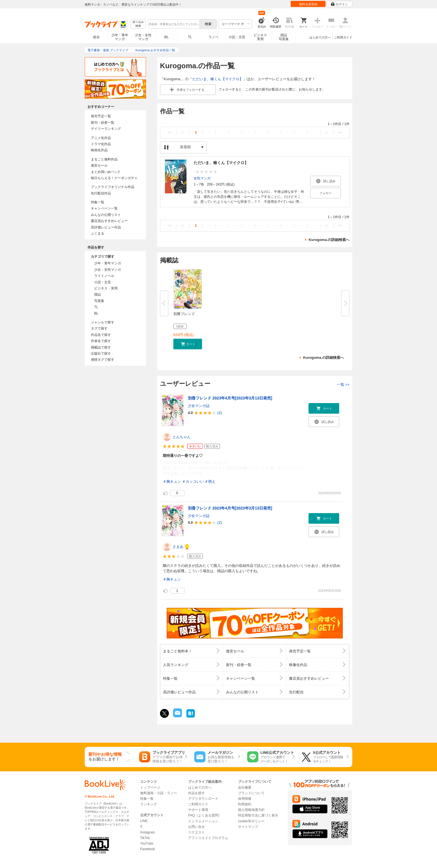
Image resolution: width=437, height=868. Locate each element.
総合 (96, 37)
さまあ (178, 547)
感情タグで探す (103, 360)
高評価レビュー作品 (106, 227)
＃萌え (210, 481)
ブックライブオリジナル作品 (113, 187)
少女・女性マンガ (143, 37)
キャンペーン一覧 (104, 208)
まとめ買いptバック (106, 172)
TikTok (145, 838)
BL (167, 37)
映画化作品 (99, 150)
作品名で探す (101, 335)
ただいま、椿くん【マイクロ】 (218, 79)
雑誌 (98, 294)
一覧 (343, 385)
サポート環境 (198, 810)
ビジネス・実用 (106, 288)
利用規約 (245, 804)
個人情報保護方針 (251, 810)
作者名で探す (101, 341)
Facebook (148, 849)
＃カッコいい (193, 481)
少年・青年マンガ (120, 37)
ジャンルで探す (103, 322)
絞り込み (138, 24)
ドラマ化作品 (101, 144)
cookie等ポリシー (251, 821)
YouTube (147, 843)
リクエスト (196, 832)
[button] (188, 344)
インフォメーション (203, 821)
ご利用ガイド (343, 37)
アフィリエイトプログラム (208, 838)
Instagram (148, 832)
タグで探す (99, 328)
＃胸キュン (172, 481)
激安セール (99, 165)
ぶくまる (98, 233)
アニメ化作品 (101, 138)
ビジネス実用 (260, 37)
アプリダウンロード (203, 799)
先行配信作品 (101, 193)
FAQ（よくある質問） (205, 815)
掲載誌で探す (101, 347)
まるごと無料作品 (104, 159)
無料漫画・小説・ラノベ (159, 793)
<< (170, 132)
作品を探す (196, 793)
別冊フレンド (184, 314)
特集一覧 (98, 202)
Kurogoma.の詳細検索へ (329, 240)
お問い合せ (196, 827)
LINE (144, 821)
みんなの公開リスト (106, 215)
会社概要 (245, 787)
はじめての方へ (320, 37)
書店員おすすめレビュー (109, 221)
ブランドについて (251, 793)
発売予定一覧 (101, 116)
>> (340, 132)
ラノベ (213, 37)
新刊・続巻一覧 (103, 123)
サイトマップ (248, 827)
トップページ (150, 787)
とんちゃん (182, 437)
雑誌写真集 (284, 37)
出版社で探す (101, 353)
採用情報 (245, 799)
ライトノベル (104, 276)
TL (190, 37)
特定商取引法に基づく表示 (258, 815)
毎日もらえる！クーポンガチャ (114, 178)
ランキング (149, 804)
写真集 (99, 301)
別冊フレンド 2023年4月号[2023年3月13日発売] (230, 398)
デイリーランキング (106, 129)
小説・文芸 (237, 37)
